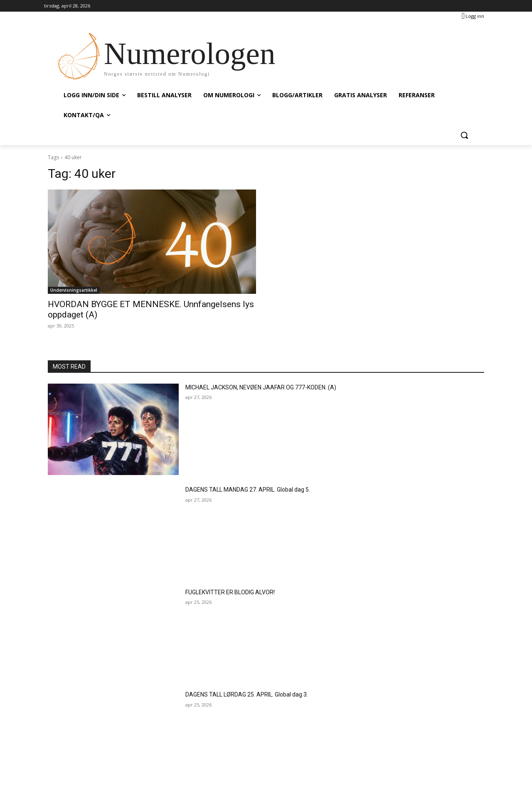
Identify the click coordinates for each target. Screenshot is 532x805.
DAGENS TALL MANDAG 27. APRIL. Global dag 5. (248, 490)
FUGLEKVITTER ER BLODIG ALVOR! (230, 592)
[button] (464, 135)
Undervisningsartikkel (74, 290)
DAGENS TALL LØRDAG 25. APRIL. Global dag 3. (247, 694)
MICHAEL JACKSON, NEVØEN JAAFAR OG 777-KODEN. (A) (261, 387)
